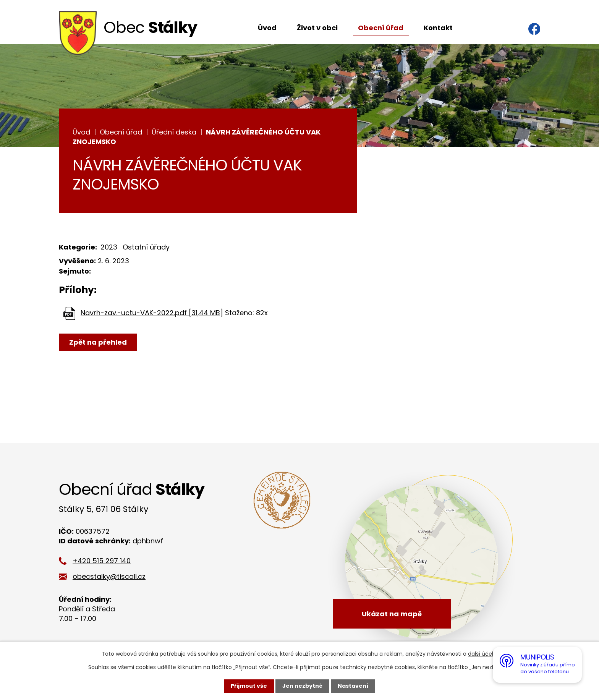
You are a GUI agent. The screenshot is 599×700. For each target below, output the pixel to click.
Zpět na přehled (98, 342)
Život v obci (317, 28)
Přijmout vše (249, 686)
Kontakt (438, 28)
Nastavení (353, 686)
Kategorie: (78, 247)
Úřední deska (174, 132)
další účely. (483, 654)
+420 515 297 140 (102, 561)
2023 (109, 247)
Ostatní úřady (146, 247)
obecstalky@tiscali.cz (109, 576)
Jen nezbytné (302, 686)
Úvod (267, 28)
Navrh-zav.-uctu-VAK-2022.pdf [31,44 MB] (152, 313)
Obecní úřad (381, 28)
